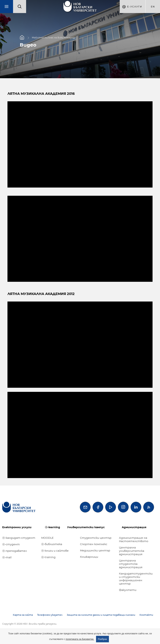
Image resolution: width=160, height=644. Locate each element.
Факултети (128, 590)
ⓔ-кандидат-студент (19, 538)
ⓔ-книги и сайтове (55, 551)
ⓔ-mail (7, 557)
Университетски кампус (86, 527)
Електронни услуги (17, 527)
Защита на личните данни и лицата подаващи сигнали (101, 615)
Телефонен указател (50, 615)
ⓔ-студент (11, 544)
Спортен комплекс (94, 544)
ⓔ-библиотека (52, 544)
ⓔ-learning (52, 527)
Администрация (134, 527)
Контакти (146, 615)
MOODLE (47, 538)
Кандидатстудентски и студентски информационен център (136, 579)
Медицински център (95, 551)
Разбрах (103, 639)
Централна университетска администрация (132, 551)
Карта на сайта (23, 615)
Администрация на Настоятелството (134, 540)
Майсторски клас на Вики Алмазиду (54, 38)
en (153, 7)
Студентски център (96, 538)
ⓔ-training (48, 557)
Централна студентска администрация (131, 564)
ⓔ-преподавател (15, 551)
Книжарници (89, 557)
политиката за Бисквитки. (80, 639)
